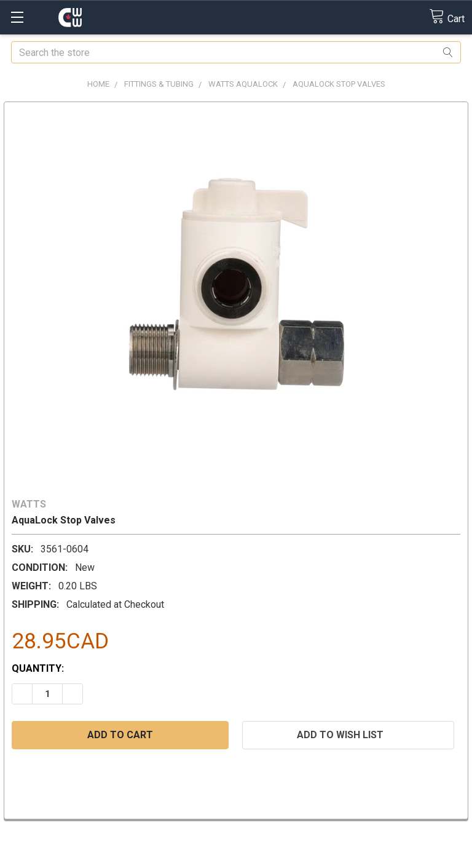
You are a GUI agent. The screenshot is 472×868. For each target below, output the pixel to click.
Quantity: (38, 668)
